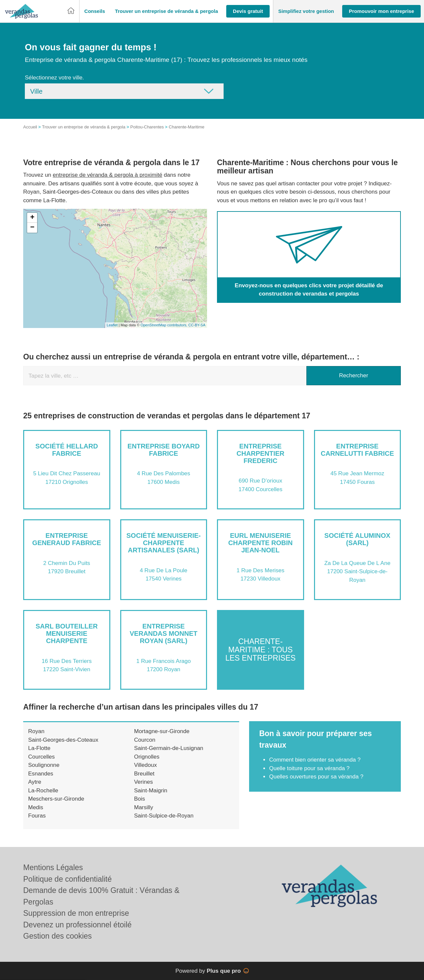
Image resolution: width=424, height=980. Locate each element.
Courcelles (41, 757)
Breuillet (144, 774)
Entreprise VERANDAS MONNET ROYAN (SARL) (164, 633)
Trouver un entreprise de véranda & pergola (84, 127)
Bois (140, 799)
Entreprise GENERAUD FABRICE (67, 539)
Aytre (35, 782)
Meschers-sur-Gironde (56, 799)
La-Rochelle (43, 791)
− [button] (32, 228)
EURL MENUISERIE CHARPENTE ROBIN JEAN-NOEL (260, 543)
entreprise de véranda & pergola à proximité (107, 175)
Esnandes (41, 774)
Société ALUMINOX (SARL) (357, 539)
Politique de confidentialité (67, 879)
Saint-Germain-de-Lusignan (169, 748)
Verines (144, 782)
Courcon (145, 740)
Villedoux (146, 765)
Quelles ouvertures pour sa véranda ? (316, 777)
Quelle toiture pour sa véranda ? (309, 768)
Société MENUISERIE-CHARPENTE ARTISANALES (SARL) (164, 543)
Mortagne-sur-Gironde (162, 731)
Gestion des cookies (57, 936)
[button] (95, 11)
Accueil (30, 127)
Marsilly (144, 807)
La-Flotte (39, 748)
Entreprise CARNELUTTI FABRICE (357, 450)
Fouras (37, 816)
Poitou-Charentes (147, 127)
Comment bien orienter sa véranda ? (315, 760)
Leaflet (112, 325)
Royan (36, 731)
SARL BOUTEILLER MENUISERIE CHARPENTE (67, 633)
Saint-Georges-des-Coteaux (63, 740)
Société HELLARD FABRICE (67, 450)
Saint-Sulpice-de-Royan (164, 816)
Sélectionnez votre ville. (54, 78)
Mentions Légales (53, 867)
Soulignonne (44, 765)
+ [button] (32, 218)
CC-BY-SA (197, 325)
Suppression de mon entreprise (76, 913)
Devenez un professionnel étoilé (77, 925)
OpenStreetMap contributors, (164, 325)
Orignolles (147, 757)
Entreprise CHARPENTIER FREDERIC (260, 453)
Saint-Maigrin (151, 791)
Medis (36, 807)
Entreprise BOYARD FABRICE (164, 450)
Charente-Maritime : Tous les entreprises (260, 650)
